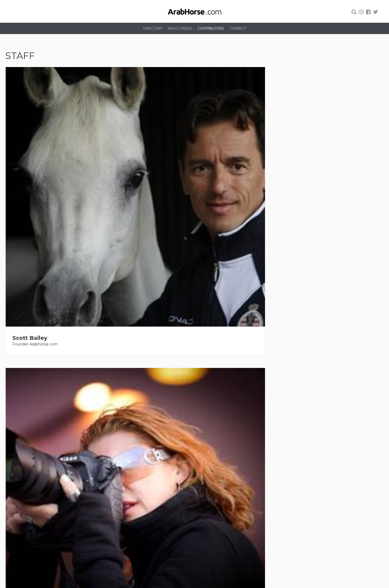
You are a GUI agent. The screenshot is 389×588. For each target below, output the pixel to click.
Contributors (211, 28)
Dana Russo (126, 460)
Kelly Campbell (227, 331)
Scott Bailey (30, 167)
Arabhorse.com (189, 583)
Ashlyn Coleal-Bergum (334, 331)
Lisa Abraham (128, 167)
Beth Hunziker (33, 460)
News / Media (180, 28)
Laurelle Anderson (38, 331)
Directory (153, 28)
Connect (238, 28)
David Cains (126, 331)
